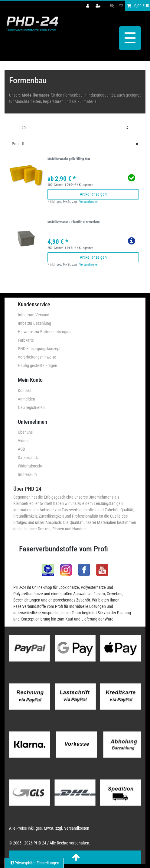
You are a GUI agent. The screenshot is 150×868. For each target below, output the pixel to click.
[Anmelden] (88, 6)
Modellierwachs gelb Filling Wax (69, 159)
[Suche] (112, 6)
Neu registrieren (31, 407)
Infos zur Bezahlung (34, 323)
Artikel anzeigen (93, 194)
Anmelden (26, 399)
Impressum (27, 474)
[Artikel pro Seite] (75, 128)
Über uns (25, 432)
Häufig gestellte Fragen (37, 365)
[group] (26, 175)
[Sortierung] (75, 144)
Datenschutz (28, 458)
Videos (24, 441)
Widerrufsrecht (30, 466)
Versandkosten (89, 202)
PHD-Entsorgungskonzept (39, 349)
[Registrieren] (99, 6)
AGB (21, 449)
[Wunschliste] (121, 6)
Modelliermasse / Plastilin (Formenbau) (74, 222)
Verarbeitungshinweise (37, 357)
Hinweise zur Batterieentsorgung (45, 332)
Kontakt (24, 391)
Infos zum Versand (34, 315)
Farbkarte (26, 340)
